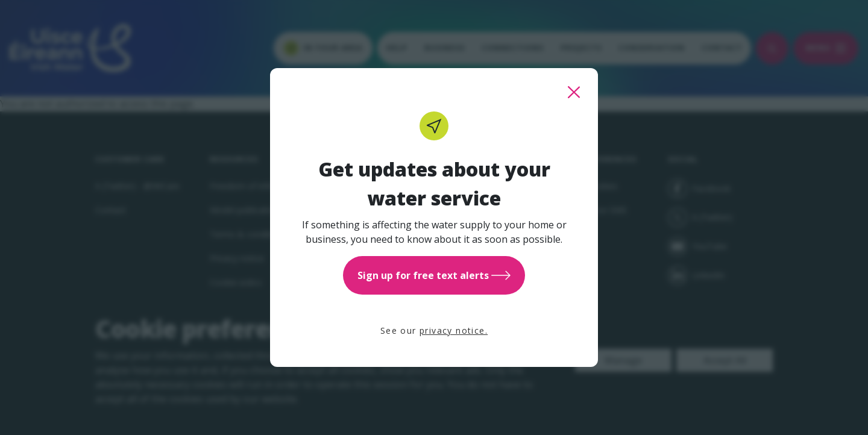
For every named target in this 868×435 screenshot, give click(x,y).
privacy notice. (454, 330)
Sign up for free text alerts (434, 275)
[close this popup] (574, 92)
